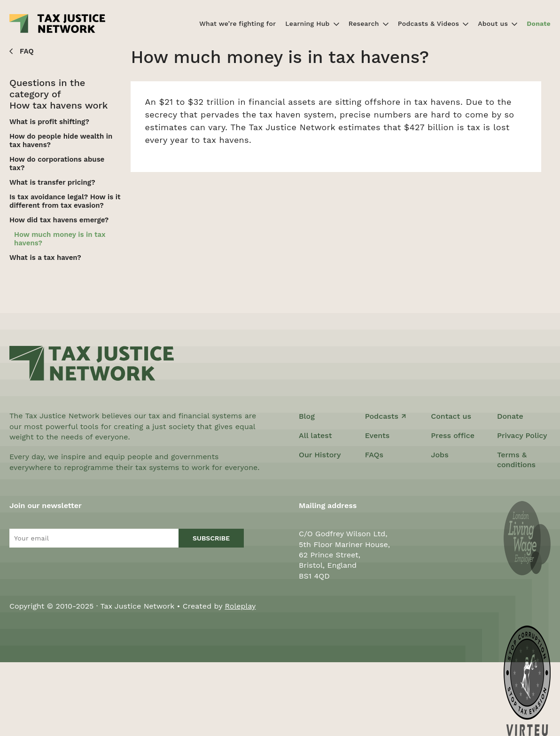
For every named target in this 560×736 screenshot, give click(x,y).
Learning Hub (307, 23)
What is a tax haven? (45, 258)
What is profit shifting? (49, 122)
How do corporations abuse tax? (57, 164)
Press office (453, 435)
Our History (320, 455)
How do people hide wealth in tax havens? (61, 141)
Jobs (439, 455)
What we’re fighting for (237, 23)
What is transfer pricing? (52, 182)
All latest (315, 435)
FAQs (374, 455)
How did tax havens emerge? (59, 220)
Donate (539, 23)
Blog (307, 416)
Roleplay (240, 606)
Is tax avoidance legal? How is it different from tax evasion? (65, 201)
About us (493, 23)
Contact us (451, 416)
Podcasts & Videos (428, 23)
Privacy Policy (522, 435)
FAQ (27, 51)
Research (364, 23)
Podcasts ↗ (386, 416)
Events (377, 435)
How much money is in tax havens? (60, 239)
